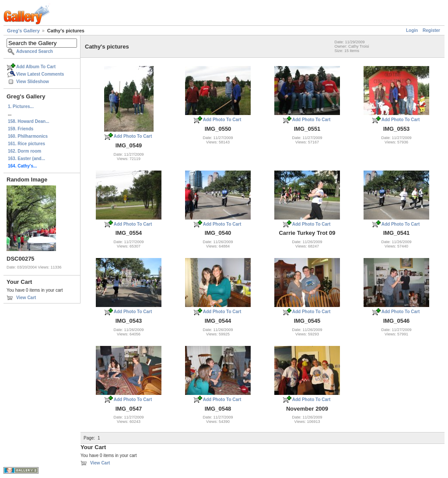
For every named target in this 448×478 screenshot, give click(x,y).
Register (431, 30)
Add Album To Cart (36, 67)
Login (412, 30)
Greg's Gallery (23, 31)
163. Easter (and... (26, 159)
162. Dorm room (24, 151)
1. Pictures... (21, 106)
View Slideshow (33, 82)
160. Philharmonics (28, 136)
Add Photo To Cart (133, 136)
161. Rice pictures (26, 144)
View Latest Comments (40, 74)
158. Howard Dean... (28, 121)
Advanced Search (35, 51)
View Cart (26, 298)
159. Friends (21, 129)
